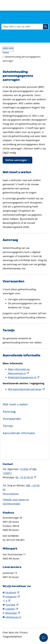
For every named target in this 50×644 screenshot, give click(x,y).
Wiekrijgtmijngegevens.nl (24, 377)
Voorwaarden (12, 419)
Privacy (24, 632)
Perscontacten (11, 494)
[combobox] (25, 27)
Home (6, 53)
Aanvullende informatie (19, 433)
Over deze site (11, 632)
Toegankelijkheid (12, 637)
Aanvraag (9, 411)
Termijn (8, 426)
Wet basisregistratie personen (26, 389)
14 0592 (24, 469)
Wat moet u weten (15, 404)
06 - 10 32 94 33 (26, 477)
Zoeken (46, 27)
